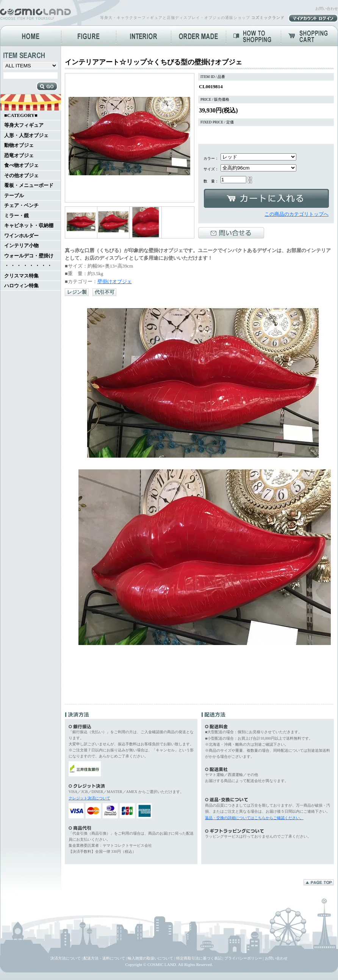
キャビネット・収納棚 (29, 226)
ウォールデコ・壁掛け (29, 256)
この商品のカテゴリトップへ (297, 214)
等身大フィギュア (24, 125)
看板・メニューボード (29, 185)
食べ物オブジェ (21, 165)
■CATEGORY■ (21, 115)
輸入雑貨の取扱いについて (150, 958)
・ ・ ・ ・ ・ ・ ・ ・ (28, 266)
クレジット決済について (89, 798)
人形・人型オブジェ (26, 136)
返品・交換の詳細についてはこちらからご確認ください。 (254, 818)
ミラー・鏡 (16, 216)
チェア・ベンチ (21, 206)
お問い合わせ (327, 9)
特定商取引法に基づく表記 (199, 958)
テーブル (14, 196)
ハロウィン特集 (21, 286)
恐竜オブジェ (19, 156)
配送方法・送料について (104, 958)
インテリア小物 (21, 246)
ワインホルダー (21, 236)
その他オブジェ (21, 176)
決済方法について (66, 958)
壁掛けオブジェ (115, 282)
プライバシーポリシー (243, 958)
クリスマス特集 (21, 276)
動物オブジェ (19, 145)
